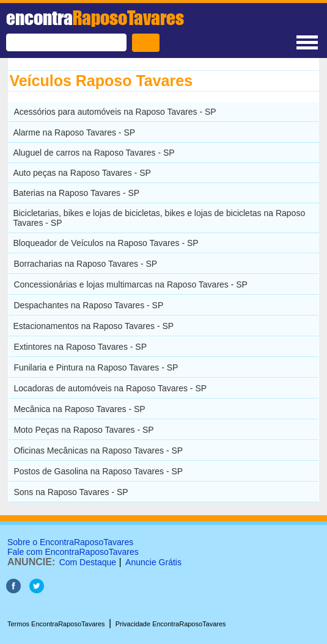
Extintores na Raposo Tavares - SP (80, 347)
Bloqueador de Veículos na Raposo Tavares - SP (105, 243)
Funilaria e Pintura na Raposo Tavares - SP (96, 367)
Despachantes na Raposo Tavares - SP (88, 305)
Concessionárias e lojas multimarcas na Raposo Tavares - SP (130, 284)
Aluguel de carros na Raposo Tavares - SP (94, 153)
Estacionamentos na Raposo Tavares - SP (93, 326)
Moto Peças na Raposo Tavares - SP (83, 430)
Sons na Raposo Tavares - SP (71, 492)
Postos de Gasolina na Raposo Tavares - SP (98, 471)
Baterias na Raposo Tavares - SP (76, 193)
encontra (95, 18)
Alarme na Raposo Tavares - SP (74, 132)
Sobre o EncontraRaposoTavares (70, 542)
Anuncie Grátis (153, 562)
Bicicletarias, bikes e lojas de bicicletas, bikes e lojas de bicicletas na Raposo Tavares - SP (159, 218)
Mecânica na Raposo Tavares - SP (79, 409)
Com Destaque (88, 562)
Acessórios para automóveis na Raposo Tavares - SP (115, 112)
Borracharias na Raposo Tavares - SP (85, 264)
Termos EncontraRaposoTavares (56, 624)
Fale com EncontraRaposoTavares (73, 552)
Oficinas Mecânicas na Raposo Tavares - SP (98, 450)
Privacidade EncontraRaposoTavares (171, 624)
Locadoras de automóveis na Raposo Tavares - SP (110, 388)
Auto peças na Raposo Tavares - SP (82, 173)
